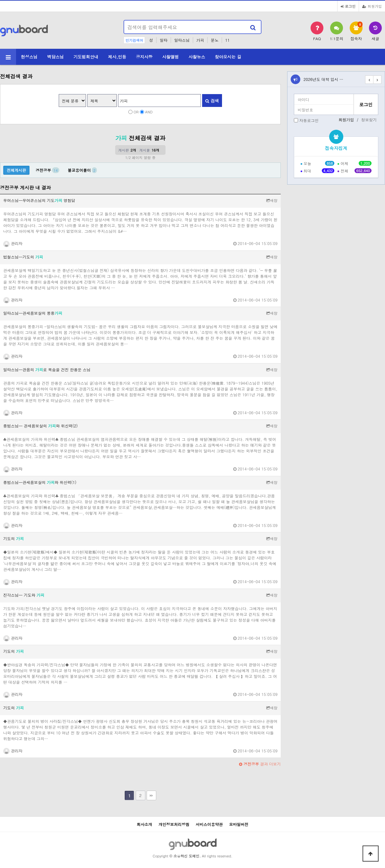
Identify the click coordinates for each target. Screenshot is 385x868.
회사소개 (144, 824)
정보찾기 (369, 120)
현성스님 (29, 57)
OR (136, 112)
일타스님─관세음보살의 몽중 (33, 313)
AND (149, 112)
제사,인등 (117, 57)
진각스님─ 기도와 (24, 595)
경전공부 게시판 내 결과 (25, 188)
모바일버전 (239, 824)
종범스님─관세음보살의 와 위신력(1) (40, 482)
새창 (272, 200)
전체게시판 (16, 170)
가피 (200, 40)
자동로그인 (309, 120)
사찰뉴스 (197, 57)
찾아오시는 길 (228, 57)
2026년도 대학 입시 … (323, 79)
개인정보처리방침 (174, 824)
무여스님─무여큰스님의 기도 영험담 (39, 200)
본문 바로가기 (0, 0)
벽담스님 (56, 57)
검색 (212, 101)
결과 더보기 (260, 764)
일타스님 (182, 40)
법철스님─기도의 (23, 257)
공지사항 (144, 57)
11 (227, 40)
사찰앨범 (171, 57)
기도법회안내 (86, 57)
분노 (215, 40)
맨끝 (151, 795)
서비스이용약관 (209, 824)
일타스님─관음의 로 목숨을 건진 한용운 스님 (47, 369)
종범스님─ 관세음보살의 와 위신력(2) (40, 426)
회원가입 (372, 6)
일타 (164, 40)
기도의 (13, 538)
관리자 (13, 243)
